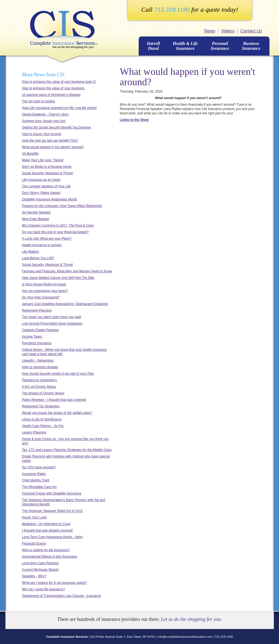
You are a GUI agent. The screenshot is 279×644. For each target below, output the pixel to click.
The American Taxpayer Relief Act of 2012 (52, 511)
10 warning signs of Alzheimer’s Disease (51, 95)
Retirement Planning (37, 310)
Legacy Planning (34, 432)
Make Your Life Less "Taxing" (43, 160)
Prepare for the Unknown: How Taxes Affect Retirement (62, 206)
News (210, 31)
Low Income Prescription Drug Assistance (52, 323)
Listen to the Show (134, 120)
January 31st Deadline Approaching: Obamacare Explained (65, 304)
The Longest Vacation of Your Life (46, 186)
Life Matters (31, 252)
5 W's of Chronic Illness (39, 387)
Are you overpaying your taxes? (45, 291)
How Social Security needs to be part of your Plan (58, 374)
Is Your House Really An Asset (44, 284)
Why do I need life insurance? (44, 589)
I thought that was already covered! (48, 530)
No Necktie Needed (36, 212)
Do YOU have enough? (39, 467)
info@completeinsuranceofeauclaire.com (185, 637)
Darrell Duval (153, 46)
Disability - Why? (34, 576)
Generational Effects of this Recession (50, 557)
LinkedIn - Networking (38, 361)
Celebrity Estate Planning (40, 330)
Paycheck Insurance (37, 343)
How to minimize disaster (40, 367)
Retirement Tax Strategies (41, 406)
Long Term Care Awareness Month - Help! (52, 537)
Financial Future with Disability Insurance (52, 493)
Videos (228, 31)
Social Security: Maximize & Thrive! (48, 173)
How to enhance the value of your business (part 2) (59, 82)
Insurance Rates (34, 474)
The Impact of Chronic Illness (43, 393)
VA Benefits (30, 154)
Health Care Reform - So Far (43, 426)
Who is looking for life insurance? (46, 550)
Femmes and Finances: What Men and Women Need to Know (67, 271)
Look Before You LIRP (38, 258)
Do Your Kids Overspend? (41, 297)
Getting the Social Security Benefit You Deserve (57, 127)
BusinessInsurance (251, 46)
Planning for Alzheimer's (40, 380)
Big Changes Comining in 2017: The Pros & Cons (58, 225)
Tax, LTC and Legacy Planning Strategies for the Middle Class (67, 450)
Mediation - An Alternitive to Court (46, 524)
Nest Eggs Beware (36, 219)
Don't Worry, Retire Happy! (41, 193)
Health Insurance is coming (42, 245)
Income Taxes (32, 337)
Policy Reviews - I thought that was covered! (54, 400)
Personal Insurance (220, 46)
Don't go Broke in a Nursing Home (47, 167)
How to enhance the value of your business (53, 88)
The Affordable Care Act (39, 487)
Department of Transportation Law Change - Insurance (62, 596)
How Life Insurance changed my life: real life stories (59, 108)
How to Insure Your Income (42, 134)
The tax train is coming (39, 101)
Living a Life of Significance (42, 419)
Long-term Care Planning (40, 563)
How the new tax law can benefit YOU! (50, 141)
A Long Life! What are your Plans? (47, 239)
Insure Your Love (34, 517)
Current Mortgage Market (40, 570)
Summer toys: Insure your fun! (44, 121)
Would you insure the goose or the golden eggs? (57, 413)
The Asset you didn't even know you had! (52, 317)
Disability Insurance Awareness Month (50, 199)
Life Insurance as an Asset (41, 180)
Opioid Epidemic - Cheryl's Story (46, 114)
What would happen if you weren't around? (53, 147)
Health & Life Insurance (185, 46)
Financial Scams (34, 544)
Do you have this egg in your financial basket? (55, 232)
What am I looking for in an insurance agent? (54, 583)
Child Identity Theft (36, 480)
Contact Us (251, 31)
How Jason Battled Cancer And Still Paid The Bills (58, 278)
